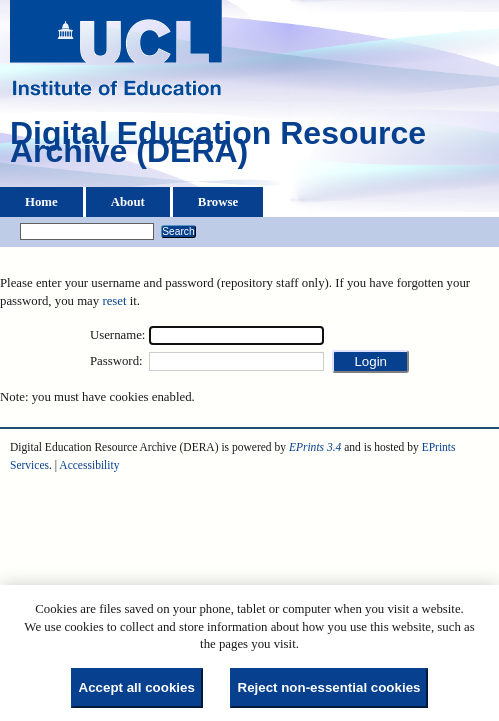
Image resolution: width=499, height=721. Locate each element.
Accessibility (89, 465)
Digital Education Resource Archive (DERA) (218, 147)
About (128, 202)
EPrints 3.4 (315, 447)
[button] (370, 361)
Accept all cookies (137, 687)
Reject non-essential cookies (329, 687)
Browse (218, 202)
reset (114, 301)
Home (41, 202)
